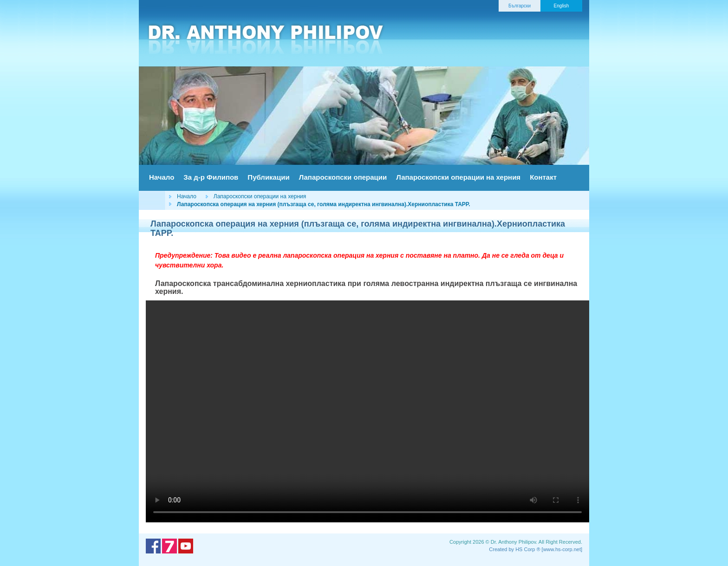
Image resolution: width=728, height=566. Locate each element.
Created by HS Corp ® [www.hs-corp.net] (536, 549)
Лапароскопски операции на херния (458, 177)
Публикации (268, 177)
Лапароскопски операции (343, 177)
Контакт (543, 177)
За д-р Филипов (211, 177)
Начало (162, 177)
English (562, 6)
